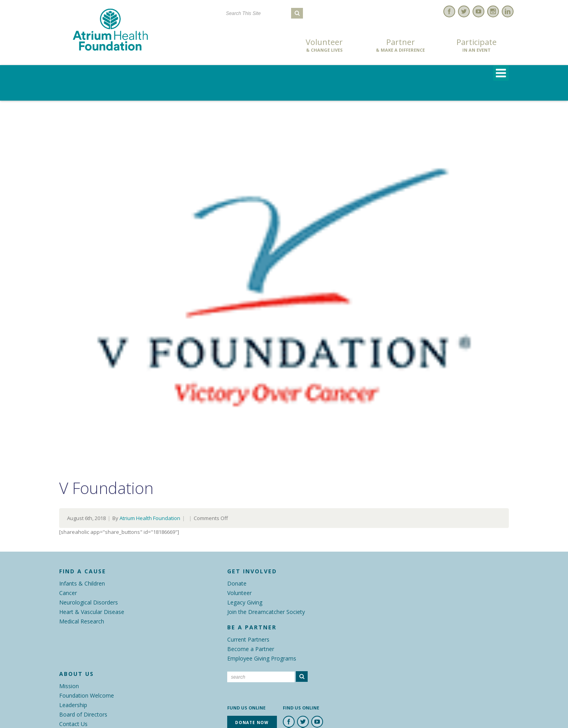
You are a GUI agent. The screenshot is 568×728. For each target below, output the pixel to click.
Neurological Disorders (89, 602)
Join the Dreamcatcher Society (266, 612)
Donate (237, 583)
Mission (69, 686)
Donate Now (248, 46)
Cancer (68, 593)
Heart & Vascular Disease (92, 612)
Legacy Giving (245, 602)
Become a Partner (251, 649)
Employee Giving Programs (262, 658)
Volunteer (324, 45)
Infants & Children (82, 583)
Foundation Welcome (87, 695)
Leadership (73, 705)
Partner (400, 45)
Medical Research (82, 621)
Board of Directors (83, 714)
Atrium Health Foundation (150, 518)
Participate (476, 45)
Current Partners (248, 639)
